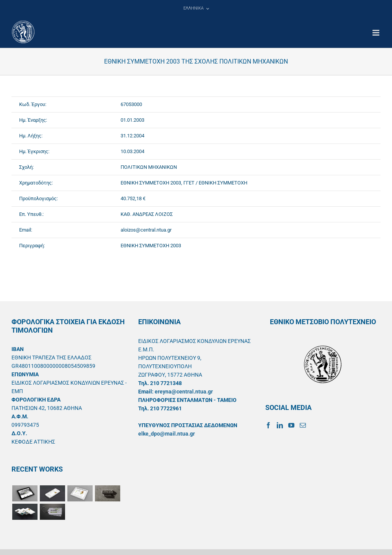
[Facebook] (268, 425)
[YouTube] (291, 425)
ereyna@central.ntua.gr (184, 392)
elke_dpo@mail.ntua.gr (167, 434)
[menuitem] (196, 8)
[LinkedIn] (280, 425)
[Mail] (303, 425)
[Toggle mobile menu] (376, 33)
